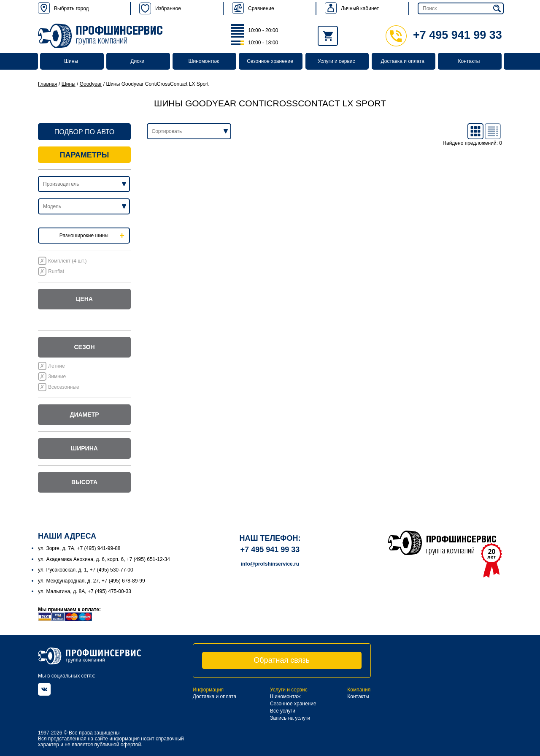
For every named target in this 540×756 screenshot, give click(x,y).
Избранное (160, 8)
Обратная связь (282, 660)
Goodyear (91, 84)
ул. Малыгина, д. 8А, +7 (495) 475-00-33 (85, 591)
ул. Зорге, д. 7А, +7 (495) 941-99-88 (79, 548)
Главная (48, 84)
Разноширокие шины (84, 236)
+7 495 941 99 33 (444, 35)
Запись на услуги (290, 718)
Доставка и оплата (403, 61)
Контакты (469, 61)
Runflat (56, 271)
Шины (71, 61)
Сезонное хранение (270, 61)
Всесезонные (64, 387)
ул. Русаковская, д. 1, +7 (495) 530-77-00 (86, 570)
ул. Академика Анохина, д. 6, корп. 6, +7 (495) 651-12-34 (104, 559)
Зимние (57, 377)
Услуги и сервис (336, 61)
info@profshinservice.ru (270, 564)
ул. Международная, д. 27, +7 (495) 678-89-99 (92, 581)
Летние (57, 366)
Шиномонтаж (204, 61)
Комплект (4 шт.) (67, 261)
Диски (137, 61)
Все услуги (283, 711)
